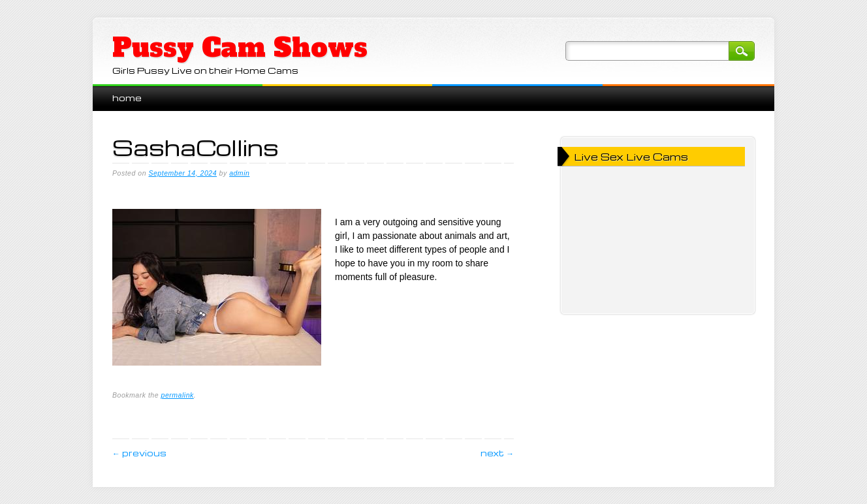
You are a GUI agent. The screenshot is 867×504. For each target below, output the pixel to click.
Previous (139, 453)
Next (497, 453)
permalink (178, 395)
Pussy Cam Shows (240, 48)
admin (239, 173)
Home (127, 98)
